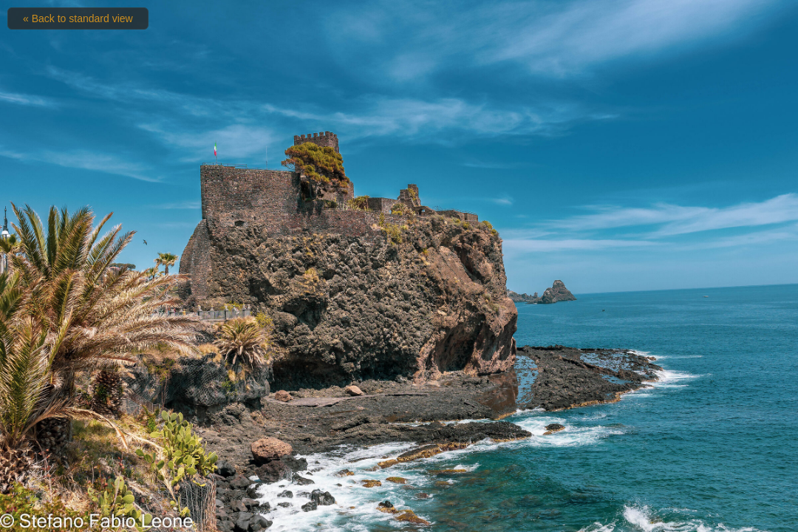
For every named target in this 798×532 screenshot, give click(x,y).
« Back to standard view (78, 18)
